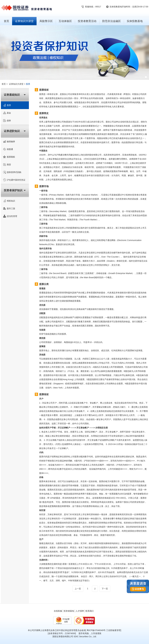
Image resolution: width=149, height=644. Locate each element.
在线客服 (58, 611)
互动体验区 (65, 21)
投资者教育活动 (87, 21)
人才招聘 (80, 611)
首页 (6, 21)
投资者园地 (69, 611)
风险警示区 (46, 21)
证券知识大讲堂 (24, 21)
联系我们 (90, 611)
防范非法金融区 (112, 21)
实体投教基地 (135, 21)
